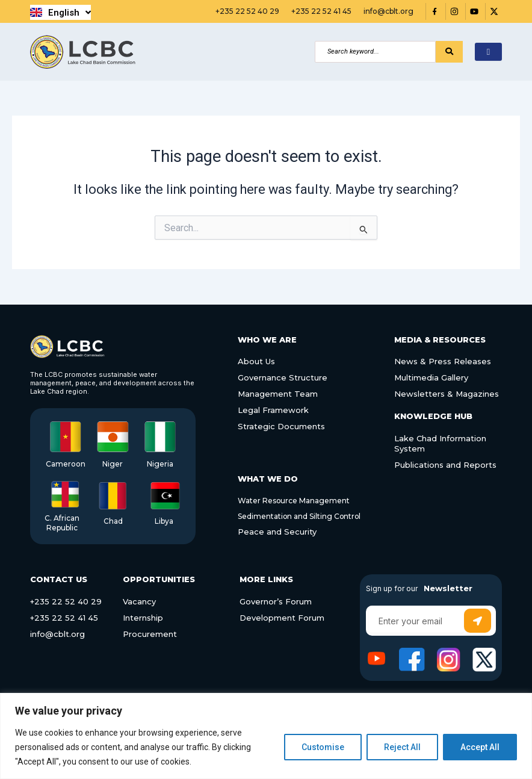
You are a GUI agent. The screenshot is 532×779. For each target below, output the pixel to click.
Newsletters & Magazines (447, 394)
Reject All (402, 747)
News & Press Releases (443, 361)
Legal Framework (273, 410)
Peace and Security (277, 532)
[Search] (375, 52)
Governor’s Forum (276, 601)
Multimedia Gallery (431, 377)
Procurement (150, 634)
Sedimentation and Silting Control (300, 516)
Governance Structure (283, 377)
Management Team (278, 394)
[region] (266, 736)
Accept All (480, 747)
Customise (323, 747)
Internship (143, 618)
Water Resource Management (294, 501)
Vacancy (139, 601)
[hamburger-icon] (488, 52)
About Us (256, 361)
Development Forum (282, 618)
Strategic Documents (281, 426)
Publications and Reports (445, 465)
